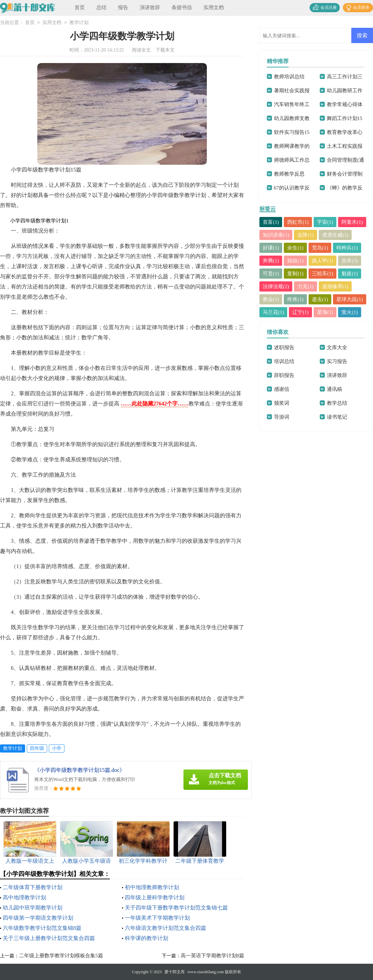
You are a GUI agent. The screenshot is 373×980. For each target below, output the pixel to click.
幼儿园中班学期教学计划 (33, 908)
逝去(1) (320, 299)
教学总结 (337, 403)
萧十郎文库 (175, 972)
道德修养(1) (335, 286)
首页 (80, 7)
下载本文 (165, 50)
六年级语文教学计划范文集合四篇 (165, 928)
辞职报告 (284, 375)
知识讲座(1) (276, 235)
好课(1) (271, 248)
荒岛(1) (320, 248)
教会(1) (271, 299)
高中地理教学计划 (24, 897)
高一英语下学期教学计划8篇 (213, 956)
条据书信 (182, 7)
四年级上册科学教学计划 (155, 897)
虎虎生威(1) (335, 235)
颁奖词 (282, 403)
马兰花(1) (273, 312)
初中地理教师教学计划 (152, 887)
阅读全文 (141, 50)
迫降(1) (306, 235)
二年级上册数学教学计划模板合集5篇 (61, 956)
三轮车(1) (323, 274)
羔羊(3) (350, 261)
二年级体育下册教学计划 (33, 887)
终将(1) (296, 299)
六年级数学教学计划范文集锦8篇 (42, 928)
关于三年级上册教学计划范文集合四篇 (49, 938)
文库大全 (337, 347)
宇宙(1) (325, 222)
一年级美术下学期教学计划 (157, 918)
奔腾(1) (271, 261)
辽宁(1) (301, 312)
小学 (57, 748)
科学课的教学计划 (146, 938)
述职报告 (284, 347)
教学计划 (79, 23)
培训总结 (284, 361)
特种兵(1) (347, 248)
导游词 (282, 417)
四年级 (37, 748)
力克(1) (306, 286)
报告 (123, 7)
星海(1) (325, 312)
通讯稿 (335, 389)
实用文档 (214, 7)
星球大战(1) (350, 299)
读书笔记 (337, 417)
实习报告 (337, 361)
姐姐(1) (296, 261)
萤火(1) (350, 312)
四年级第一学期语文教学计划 (38, 918)
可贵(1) (271, 274)
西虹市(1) (298, 222)
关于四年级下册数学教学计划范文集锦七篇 (176, 908)
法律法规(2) (276, 286)
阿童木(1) (352, 222)
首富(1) (271, 222)
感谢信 (282, 389)
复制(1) (296, 274)
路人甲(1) (323, 261)
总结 (101, 7)
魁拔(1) (350, 274)
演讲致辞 (150, 7)
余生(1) (296, 248)
